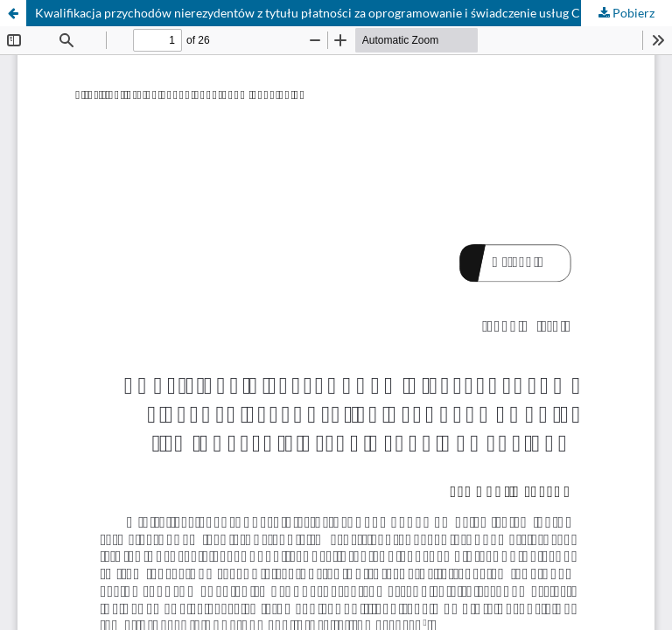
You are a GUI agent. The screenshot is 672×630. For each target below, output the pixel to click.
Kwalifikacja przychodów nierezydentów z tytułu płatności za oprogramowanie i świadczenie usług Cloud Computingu (353, 13)
